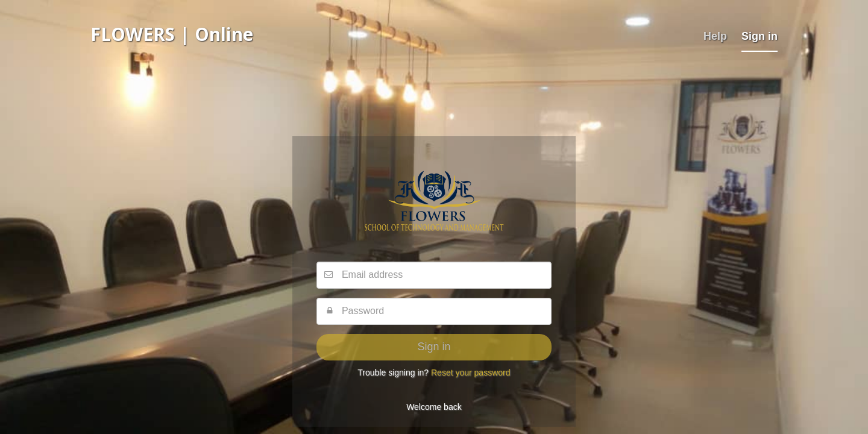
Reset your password (471, 373)
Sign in (759, 36)
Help (715, 36)
